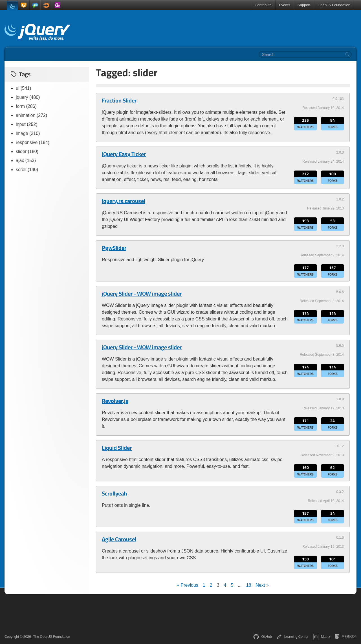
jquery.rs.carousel (124, 201)
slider (21, 151)
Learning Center (292, 637)
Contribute (263, 5)
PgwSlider (114, 248)
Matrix (322, 637)
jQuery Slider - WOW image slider (142, 294)
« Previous (188, 585)
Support (304, 5)
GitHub (262, 637)
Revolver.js (115, 401)
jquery (22, 97)
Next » (262, 585)
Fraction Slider (119, 101)
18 (249, 585)
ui (17, 88)
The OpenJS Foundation (52, 637)
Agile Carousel (119, 539)
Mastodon (346, 636)
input (21, 124)
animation (26, 115)
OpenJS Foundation (334, 5)
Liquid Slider (117, 448)
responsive (27, 142)
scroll (21, 170)
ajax (20, 161)
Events (285, 5)
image (22, 133)
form (20, 106)
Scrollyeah (114, 494)
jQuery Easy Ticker (124, 154)
